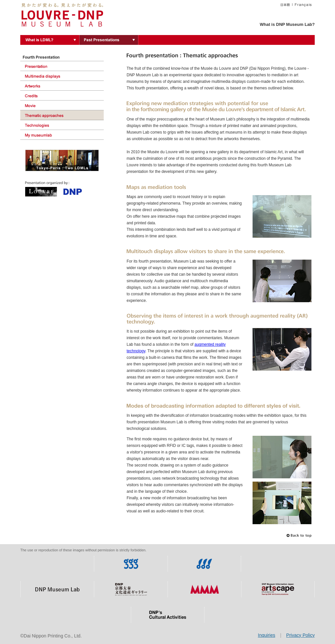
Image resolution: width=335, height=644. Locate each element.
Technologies (62, 125)
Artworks (62, 86)
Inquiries (266, 635)
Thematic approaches (62, 115)
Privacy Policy (300, 635)
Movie (62, 105)
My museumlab (62, 135)
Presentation (62, 66)
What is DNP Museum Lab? (287, 24)
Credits (62, 96)
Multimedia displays (62, 76)
